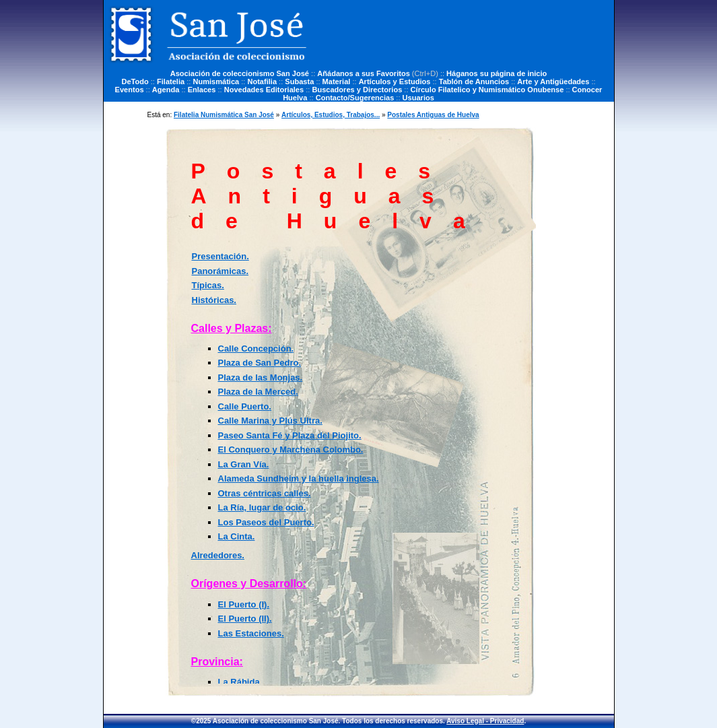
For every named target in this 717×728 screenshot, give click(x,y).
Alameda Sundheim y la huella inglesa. (299, 478)
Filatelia (171, 81)
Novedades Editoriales (264, 90)
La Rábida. (240, 682)
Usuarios (418, 98)
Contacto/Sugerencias (355, 98)
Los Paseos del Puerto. (266, 522)
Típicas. (208, 285)
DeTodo (135, 81)
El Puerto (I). (244, 604)
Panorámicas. (220, 271)
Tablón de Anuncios (474, 81)
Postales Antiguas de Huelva (433, 115)
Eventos (130, 90)
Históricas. (214, 300)
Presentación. (220, 256)
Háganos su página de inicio (497, 73)
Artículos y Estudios (395, 81)
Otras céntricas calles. (265, 493)
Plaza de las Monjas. (261, 377)
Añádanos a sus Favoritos (364, 73)
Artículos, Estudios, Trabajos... (331, 115)
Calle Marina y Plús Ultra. (270, 421)
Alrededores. (218, 555)
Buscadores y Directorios (357, 90)
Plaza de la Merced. (258, 392)
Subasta (299, 81)
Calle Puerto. (245, 406)
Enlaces (202, 90)
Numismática (216, 81)
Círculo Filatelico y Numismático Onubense (487, 90)
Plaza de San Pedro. (260, 363)
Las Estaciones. (251, 633)
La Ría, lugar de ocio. (262, 507)
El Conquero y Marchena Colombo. (291, 450)
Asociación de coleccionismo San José (240, 73)
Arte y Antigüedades (553, 81)
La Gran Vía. (244, 464)
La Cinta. (237, 536)
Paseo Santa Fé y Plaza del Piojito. (290, 435)
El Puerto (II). (245, 619)
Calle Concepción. (256, 349)
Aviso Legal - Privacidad (485, 721)
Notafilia (262, 81)
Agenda (166, 90)
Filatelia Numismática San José (224, 115)
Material (337, 81)
